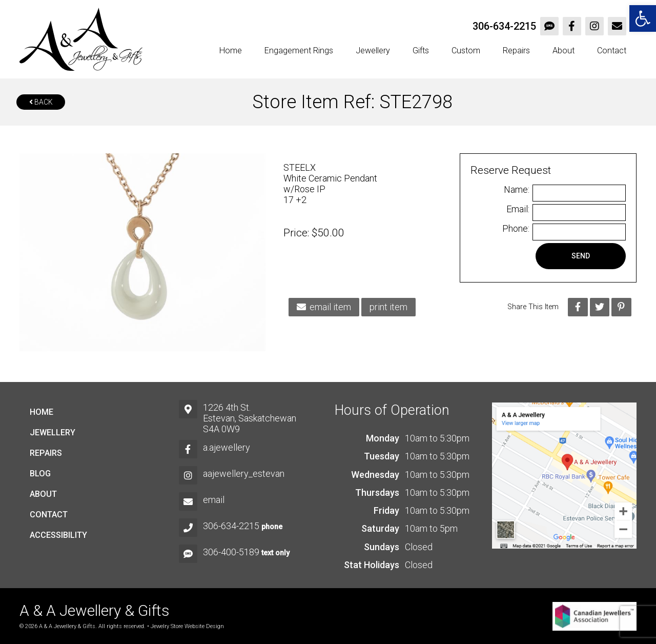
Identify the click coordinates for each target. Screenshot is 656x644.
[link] (643, 18)
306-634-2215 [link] (504, 26)
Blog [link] (40, 474)
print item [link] (388, 307)
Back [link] (41, 102)
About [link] (563, 51)
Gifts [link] (421, 51)
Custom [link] (466, 51)
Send (581, 256)
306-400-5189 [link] (231, 552)
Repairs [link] (516, 51)
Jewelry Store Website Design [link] (187, 626)
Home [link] (231, 51)
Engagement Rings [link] (299, 51)
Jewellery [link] (373, 51)
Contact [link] (612, 51)
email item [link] (324, 307)
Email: (518, 209)
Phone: (516, 229)
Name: (517, 190)
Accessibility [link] (58, 535)
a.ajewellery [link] (227, 447)
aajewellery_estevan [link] (244, 474)
